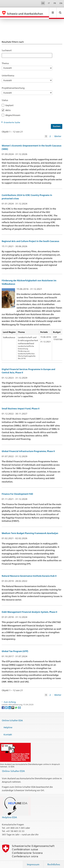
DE (43, 3)
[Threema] (13, 704)
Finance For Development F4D (17, 491)
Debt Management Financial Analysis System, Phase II (29, 609)
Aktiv (9, 107)
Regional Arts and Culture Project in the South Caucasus (30, 238)
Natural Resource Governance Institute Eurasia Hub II (29, 573)
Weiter (58, 133)
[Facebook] (3, 704)
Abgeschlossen (14, 112)
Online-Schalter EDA (12, 717)
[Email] (19, 704)
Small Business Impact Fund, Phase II (21, 405)
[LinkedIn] (10, 704)
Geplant (10, 102)
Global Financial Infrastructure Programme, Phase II (28, 448)
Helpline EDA (9, 814)
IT (49, 3)
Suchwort (7, 47)
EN (61, 3)
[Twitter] (7, 704)
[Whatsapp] (16, 704)
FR (55, 3)
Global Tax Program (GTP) (15, 648)
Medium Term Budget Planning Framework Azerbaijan (30, 530)
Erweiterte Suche (12, 119)
